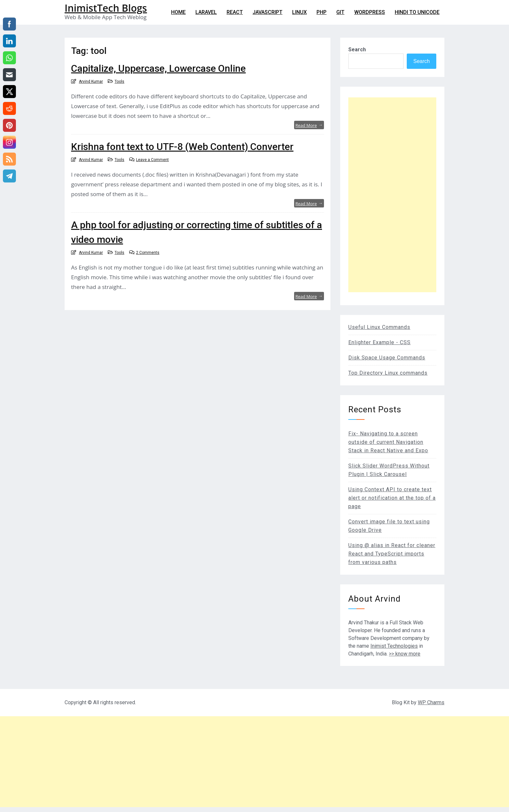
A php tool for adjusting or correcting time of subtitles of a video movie (197, 232)
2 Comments (148, 253)
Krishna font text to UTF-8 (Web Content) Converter (182, 147)
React (235, 12)
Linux (299, 12)
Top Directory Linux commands (388, 373)
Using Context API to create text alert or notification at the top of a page (392, 498)
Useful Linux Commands (379, 327)
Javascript (267, 12)
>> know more (405, 654)
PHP (322, 12)
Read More (309, 125)
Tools (119, 81)
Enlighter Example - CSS (379, 342)
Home (178, 12)
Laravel (206, 12)
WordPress (370, 12)
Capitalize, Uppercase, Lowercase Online (158, 68)
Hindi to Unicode (417, 12)
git (340, 12)
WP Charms (431, 702)
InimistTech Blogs (106, 8)
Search (357, 50)
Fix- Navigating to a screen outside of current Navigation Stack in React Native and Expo (388, 442)
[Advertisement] (392, 195)
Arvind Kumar (91, 81)
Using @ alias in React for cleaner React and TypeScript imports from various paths (392, 554)
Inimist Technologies (394, 646)
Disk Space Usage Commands (387, 358)
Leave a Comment (152, 160)
